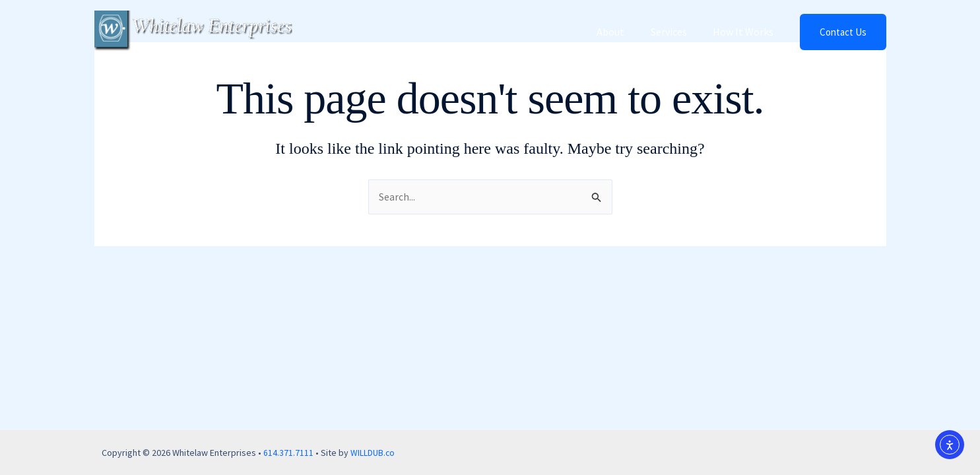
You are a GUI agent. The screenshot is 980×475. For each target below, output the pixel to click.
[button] (843, 32)
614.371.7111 (288, 453)
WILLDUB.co (373, 453)
